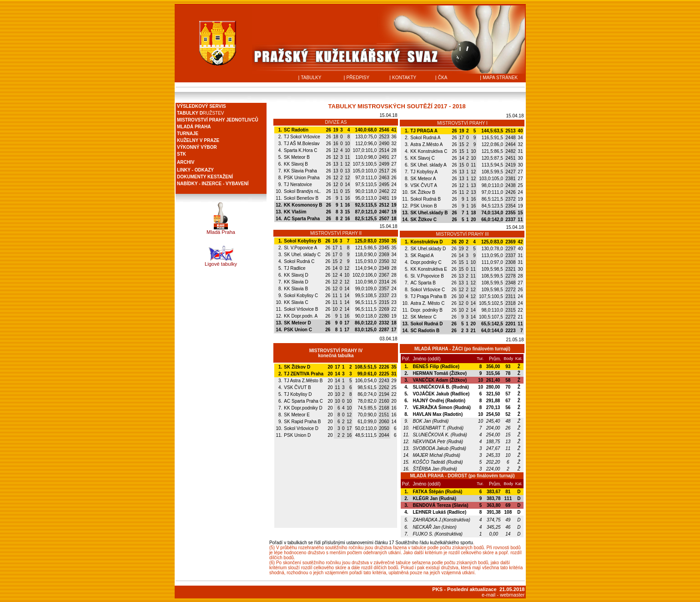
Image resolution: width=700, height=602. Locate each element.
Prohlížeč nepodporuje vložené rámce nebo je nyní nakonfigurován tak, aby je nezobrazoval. (221, 148)
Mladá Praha (221, 232)
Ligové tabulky (221, 264)
